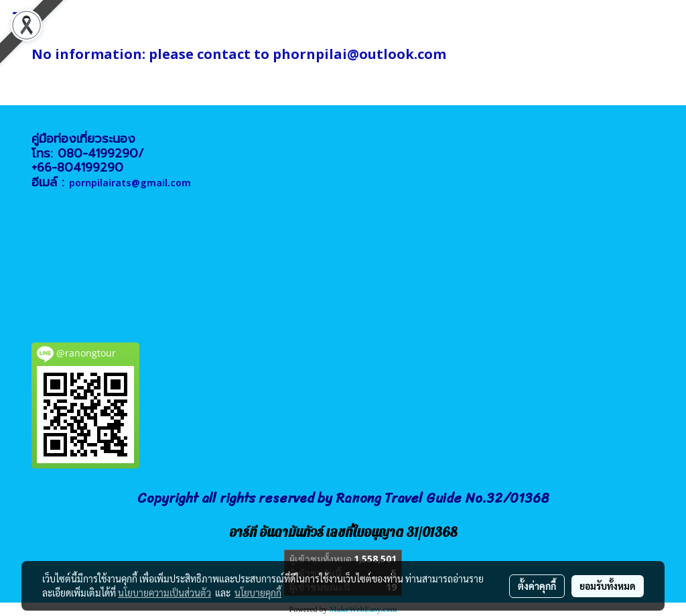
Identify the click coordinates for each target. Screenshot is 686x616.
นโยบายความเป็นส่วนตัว (164, 593)
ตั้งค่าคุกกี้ (537, 586)
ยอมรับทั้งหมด (608, 586)
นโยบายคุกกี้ (258, 593)
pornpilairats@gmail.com (130, 183)
